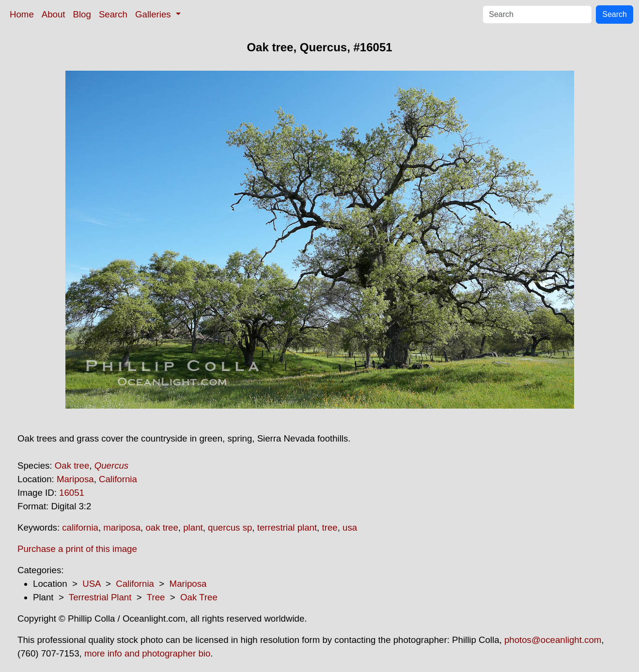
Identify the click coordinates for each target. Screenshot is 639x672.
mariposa (122, 527)
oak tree (162, 527)
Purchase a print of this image (77, 549)
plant (193, 527)
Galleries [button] (154, 14)
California (118, 479)
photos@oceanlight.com (553, 640)
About (54, 14)
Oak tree (72, 466)
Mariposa (75, 479)
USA (91, 584)
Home (22, 14)
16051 (72, 493)
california (80, 527)
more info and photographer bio (147, 653)
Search (113, 14)
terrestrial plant (287, 527)
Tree (156, 597)
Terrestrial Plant (100, 597)
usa (350, 527)
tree (329, 527)
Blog (82, 14)
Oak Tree (199, 597)
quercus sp (230, 527)
